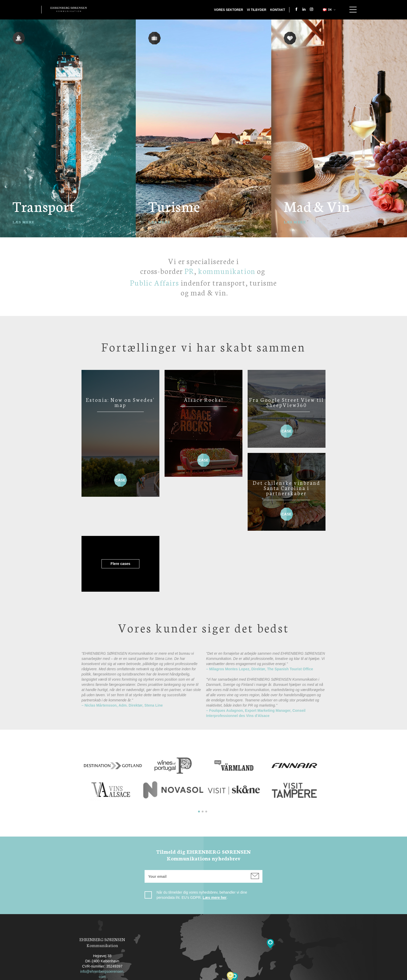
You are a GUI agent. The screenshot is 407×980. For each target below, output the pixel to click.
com (102, 923)
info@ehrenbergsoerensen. (102, 917)
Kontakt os (169, 976)
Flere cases (203, 510)
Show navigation (353, 10)
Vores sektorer (229, 10)
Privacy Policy (202, 976)
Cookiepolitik (236, 976)
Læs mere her (215, 844)
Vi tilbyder (257, 10)
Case (120, 478)
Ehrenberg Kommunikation (69, 9)
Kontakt (278, 10)
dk (327, 10)
